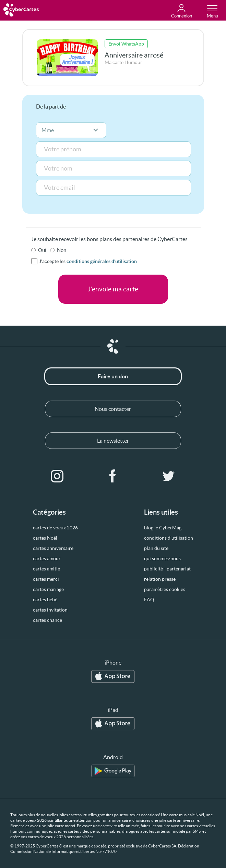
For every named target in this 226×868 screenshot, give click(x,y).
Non (62, 250)
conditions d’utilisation (169, 538)
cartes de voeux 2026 (55, 528)
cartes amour (47, 558)
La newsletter (113, 441)
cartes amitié (46, 569)
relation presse (160, 579)
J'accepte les (88, 261)
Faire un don (113, 376)
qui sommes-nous (162, 558)
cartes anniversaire (53, 548)
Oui (42, 250)
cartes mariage (48, 589)
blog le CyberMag (163, 528)
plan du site (156, 548)
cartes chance (47, 620)
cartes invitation (50, 610)
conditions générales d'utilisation (102, 261)
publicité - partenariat (167, 569)
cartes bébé (45, 600)
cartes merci (46, 579)
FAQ (149, 600)
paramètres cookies (165, 589)
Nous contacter (113, 409)
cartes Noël (45, 538)
